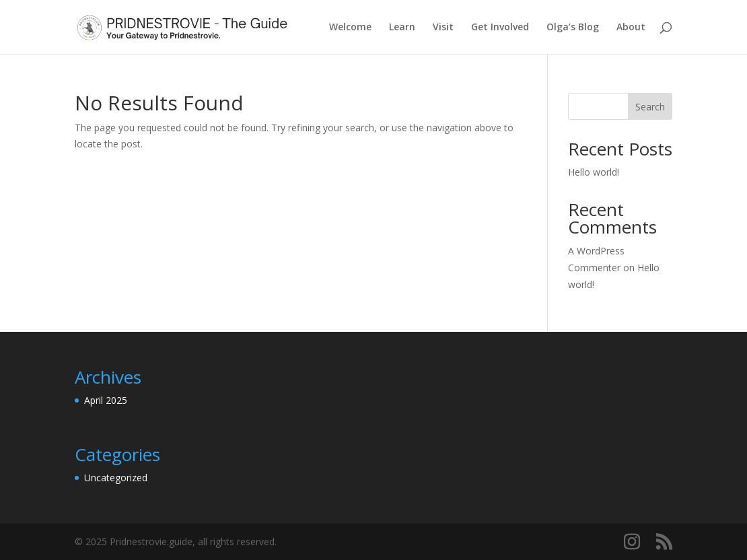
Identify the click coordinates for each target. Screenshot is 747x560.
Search (650, 107)
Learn (402, 28)
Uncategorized (116, 478)
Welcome (350, 28)
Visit (443, 28)
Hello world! (594, 172)
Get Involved (500, 28)
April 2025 (106, 400)
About (631, 28)
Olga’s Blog (573, 28)
